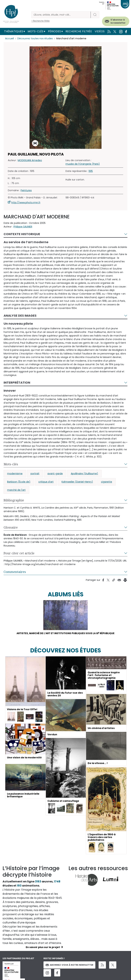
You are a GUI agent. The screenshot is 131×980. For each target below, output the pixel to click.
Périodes (54, 31)
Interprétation (17, 383)
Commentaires (15, 572)
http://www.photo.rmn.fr (26, 202)
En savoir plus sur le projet (43, 947)
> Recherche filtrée (41, 21)
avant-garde (55, 474)
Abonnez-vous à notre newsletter (69, 965)
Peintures (26, 190)
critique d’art (46, 482)
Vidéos (100, 31)
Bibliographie (14, 500)
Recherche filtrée (79, 31)
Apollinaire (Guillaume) (84, 474)
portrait (35, 474)
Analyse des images (20, 316)
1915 (91, 171)
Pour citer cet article (19, 553)
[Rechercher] (61, 15)
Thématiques (14, 31)
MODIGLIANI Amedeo (30, 160)
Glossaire (11, 527)
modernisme (15, 474)
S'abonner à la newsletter (118, 21)
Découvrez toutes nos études (35, 38)
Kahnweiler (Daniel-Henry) (77, 482)
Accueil (9, 38)
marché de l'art (16, 490)
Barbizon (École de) (19, 482)
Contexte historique (22, 234)
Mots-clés (35, 31)
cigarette (107, 482)
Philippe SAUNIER (23, 227)
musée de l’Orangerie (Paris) (83, 164)
